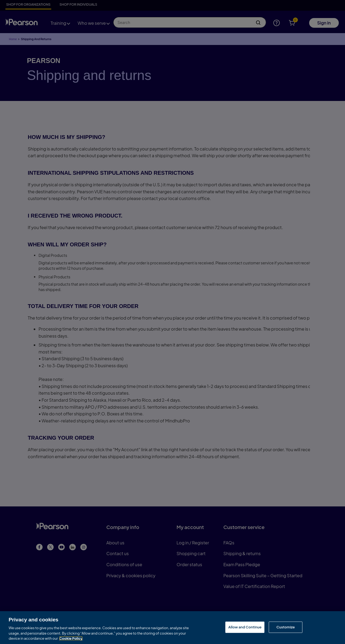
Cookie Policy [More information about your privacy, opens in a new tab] (71, 639)
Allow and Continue (245, 628)
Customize (285, 628)
